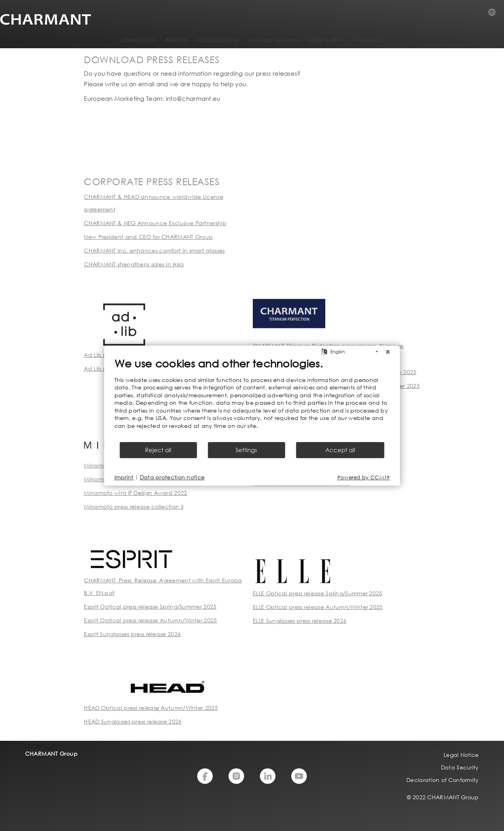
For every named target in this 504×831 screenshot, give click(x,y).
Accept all (340, 450)
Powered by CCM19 (364, 477)
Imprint (124, 477)
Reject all (158, 450)
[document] (252, 399)
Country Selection (494, 15)
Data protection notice (172, 477)
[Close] (388, 352)
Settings (246, 450)
